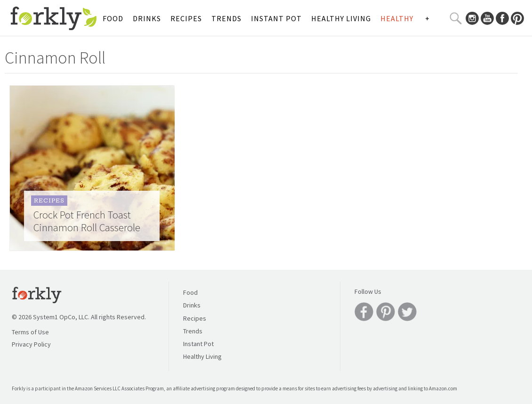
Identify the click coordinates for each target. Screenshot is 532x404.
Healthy (397, 18)
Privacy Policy (31, 344)
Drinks (147, 18)
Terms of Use (30, 332)
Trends (226, 18)
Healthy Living (341, 18)
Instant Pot (276, 18)
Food (113, 18)
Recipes (186, 18)
